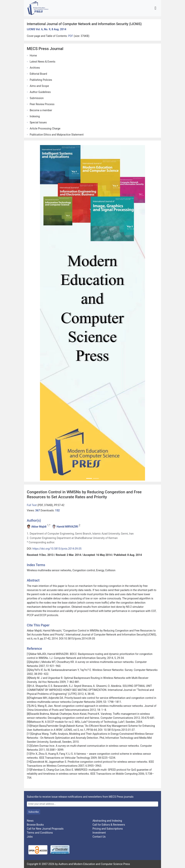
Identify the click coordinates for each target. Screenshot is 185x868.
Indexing (35, 116)
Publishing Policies (41, 80)
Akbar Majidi (39, 527)
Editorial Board (38, 74)
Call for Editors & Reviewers (109, 825)
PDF (71, 36)
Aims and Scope (39, 86)
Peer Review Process (42, 104)
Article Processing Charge (45, 129)
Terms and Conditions (40, 833)
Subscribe (33, 812)
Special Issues (38, 122)
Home (33, 56)
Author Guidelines (40, 92)
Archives (35, 68)
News (30, 821)
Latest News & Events (43, 62)
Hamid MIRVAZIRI (67, 527)
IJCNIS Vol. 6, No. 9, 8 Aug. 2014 (47, 29)
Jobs (30, 837)
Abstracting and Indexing (107, 821)
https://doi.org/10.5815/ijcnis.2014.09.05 (57, 549)
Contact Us (99, 837)
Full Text (32, 505)
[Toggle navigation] (155, 8)
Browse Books (35, 825)
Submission (37, 98)
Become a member (41, 110)
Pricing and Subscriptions (108, 829)
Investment (99, 833)
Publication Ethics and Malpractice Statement (57, 135)
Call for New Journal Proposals (45, 829)
